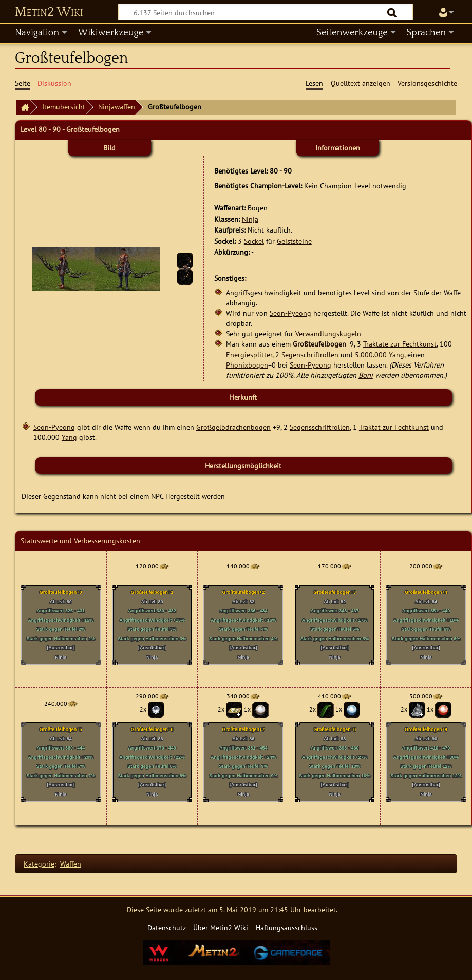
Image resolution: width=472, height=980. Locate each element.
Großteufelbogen (319, 344)
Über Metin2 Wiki (221, 927)
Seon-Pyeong (290, 313)
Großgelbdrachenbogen (233, 427)
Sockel (254, 241)
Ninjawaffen (117, 107)
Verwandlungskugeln (328, 333)
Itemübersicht (64, 107)
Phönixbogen (247, 365)
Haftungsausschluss (287, 927)
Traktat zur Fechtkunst (394, 427)
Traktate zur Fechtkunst (400, 344)
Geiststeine (294, 241)
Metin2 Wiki (49, 12)
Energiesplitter (249, 354)
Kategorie (39, 864)
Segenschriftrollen (310, 354)
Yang (69, 437)
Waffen (71, 864)
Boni (366, 375)
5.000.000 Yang (380, 354)
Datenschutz (167, 927)
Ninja (250, 219)
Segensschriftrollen (320, 427)
